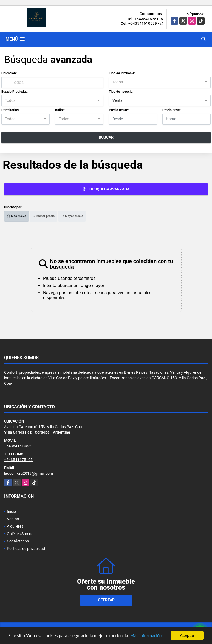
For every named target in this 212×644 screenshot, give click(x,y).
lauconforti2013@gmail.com (29, 473)
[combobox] (160, 82)
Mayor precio (72, 216)
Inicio (11, 511)
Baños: (60, 110)
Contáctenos (18, 541)
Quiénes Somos (20, 534)
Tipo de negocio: (121, 92)
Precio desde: (119, 110)
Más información (146, 636)
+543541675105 (149, 19)
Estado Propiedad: (15, 92)
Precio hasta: (172, 110)
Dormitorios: (10, 110)
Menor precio (43, 216)
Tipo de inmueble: (122, 73)
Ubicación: (9, 73)
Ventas (13, 519)
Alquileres (15, 526)
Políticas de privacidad (26, 549)
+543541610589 (143, 23)
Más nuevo (16, 216)
